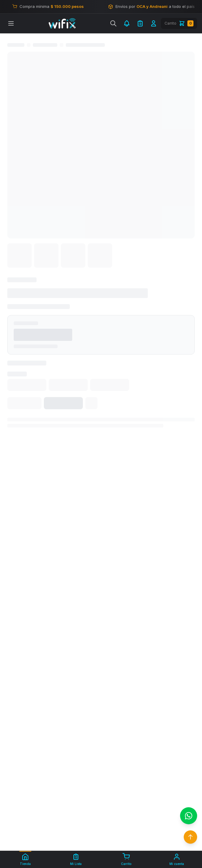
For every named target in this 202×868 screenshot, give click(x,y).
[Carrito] (179, 23)
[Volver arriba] (190, 837)
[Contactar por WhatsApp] (189, 816)
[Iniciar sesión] (154, 23)
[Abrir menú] (11, 23)
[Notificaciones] (127, 23)
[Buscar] (113, 23)
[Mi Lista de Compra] (140, 23)
